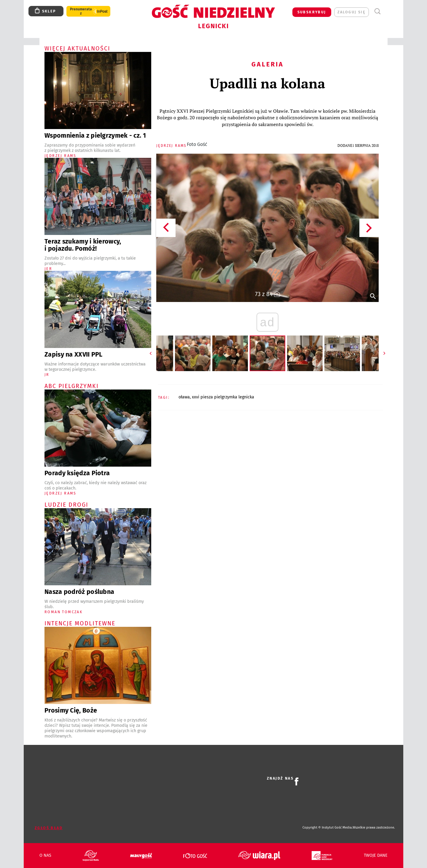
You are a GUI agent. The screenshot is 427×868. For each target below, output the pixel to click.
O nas (45, 856)
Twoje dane (376, 856)
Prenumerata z (81, 11)
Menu (388, 11)
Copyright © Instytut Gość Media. (328, 828)
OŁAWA (184, 397)
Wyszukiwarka (377, 11)
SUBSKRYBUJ (312, 12)
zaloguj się (352, 12)
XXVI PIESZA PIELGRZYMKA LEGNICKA (223, 397)
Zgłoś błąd (49, 828)
